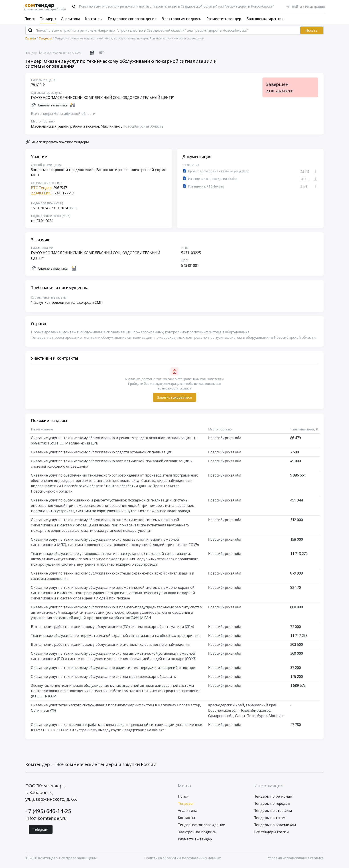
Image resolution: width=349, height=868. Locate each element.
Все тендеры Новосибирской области (63, 115)
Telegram (41, 831)
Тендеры (48, 19)
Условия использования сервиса (296, 860)
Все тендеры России (272, 834)
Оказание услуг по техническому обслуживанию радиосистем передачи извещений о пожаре (113, 670)
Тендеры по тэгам (270, 819)
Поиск (30, 19)
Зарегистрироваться (174, 399)
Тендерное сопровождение (132, 19)
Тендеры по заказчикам (275, 827)
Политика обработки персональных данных (183, 860)
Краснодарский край (226, 707)
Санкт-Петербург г (251, 718)
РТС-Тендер (41, 190)
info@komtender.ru (46, 820)
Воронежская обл (223, 712)
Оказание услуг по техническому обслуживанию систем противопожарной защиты (104, 679)
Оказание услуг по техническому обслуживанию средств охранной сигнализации (102, 454)
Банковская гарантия (265, 19)
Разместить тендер (224, 19)
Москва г (276, 718)
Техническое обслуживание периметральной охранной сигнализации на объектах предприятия (116, 638)
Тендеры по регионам (273, 798)
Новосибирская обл (225, 440)
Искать (312, 32)
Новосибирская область (143, 128)
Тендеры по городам (272, 805)
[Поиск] (74, 6)
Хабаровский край (262, 707)
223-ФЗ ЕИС (41, 195)
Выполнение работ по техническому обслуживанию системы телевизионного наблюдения (110, 646)
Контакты (94, 19)
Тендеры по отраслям (273, 812)
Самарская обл (221, 718)
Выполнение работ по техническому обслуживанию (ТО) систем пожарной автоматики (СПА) (113, 629)
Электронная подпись (182, 19)
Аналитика (71, 19)
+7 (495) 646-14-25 (48, 813)
